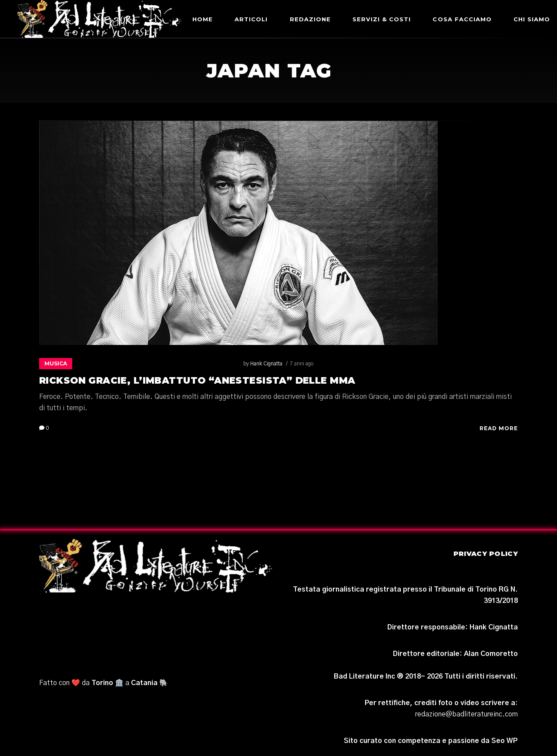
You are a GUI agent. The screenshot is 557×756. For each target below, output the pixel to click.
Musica (56, 363)
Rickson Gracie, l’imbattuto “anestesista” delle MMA (197, 380)
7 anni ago (138, 364)
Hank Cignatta (103, 364)
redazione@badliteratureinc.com (466, 714)
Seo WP (505, 741)
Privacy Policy (486, 554)
